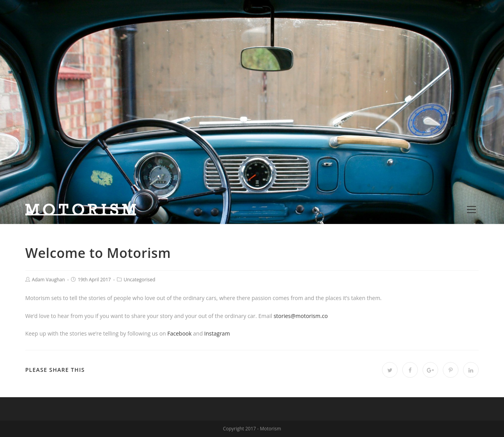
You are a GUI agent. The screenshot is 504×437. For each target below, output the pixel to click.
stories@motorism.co (301, 316)
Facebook (179, 333)
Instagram (217, 333)
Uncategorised (139, 280)
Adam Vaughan (49, 280)
